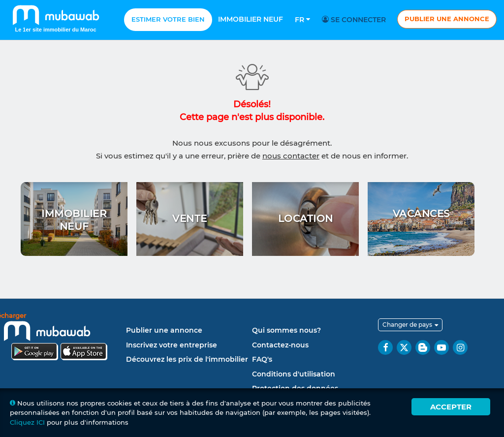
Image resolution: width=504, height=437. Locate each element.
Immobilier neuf (251, 19)
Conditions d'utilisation (294, 374)
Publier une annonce (447, 19)
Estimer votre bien (168, 19)
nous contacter (291, 156)
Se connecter (355, 20)
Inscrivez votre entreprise (172, 345)
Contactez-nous (280, 345)
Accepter (451, 407)
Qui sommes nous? (286, 330)
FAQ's (262, 359)
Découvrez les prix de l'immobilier (187, 359)
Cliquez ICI (27, 422)
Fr (302, 20)
